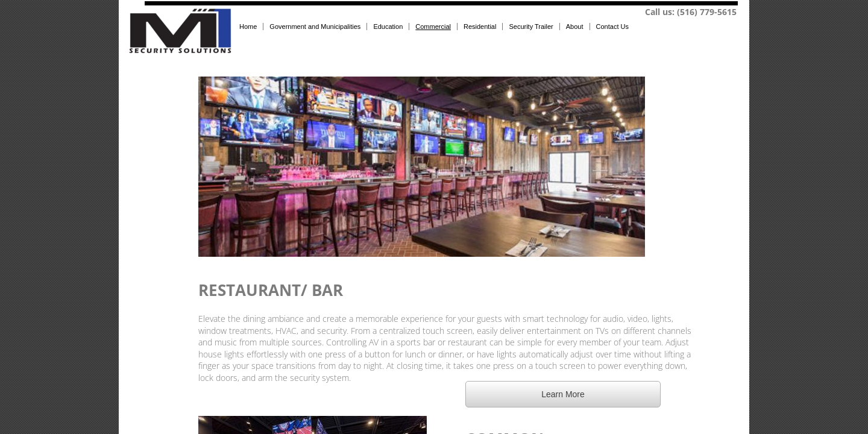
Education (388, 27)
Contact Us (612, 27)
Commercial (433, 27)
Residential (480, 27)
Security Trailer (531, 27)
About (575, 27)
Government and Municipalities (315, 27)
